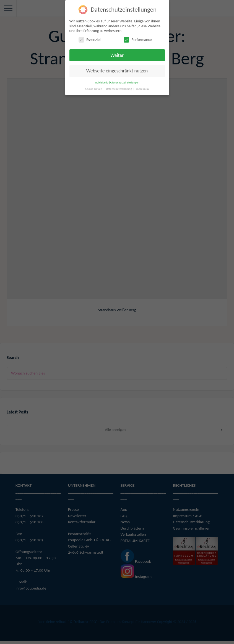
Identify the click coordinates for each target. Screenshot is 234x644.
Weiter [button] (117, 55)
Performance (138, 40)
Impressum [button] (142, 89)
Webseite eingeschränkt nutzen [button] (117, 71)
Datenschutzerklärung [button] (119, 89)
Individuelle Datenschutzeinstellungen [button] (117, 83)
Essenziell (90, 40)
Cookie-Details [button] (94, 89)
